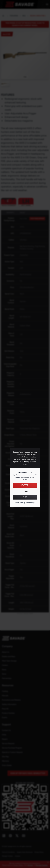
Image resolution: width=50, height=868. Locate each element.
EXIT (25, 497)
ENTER (25, 486)
